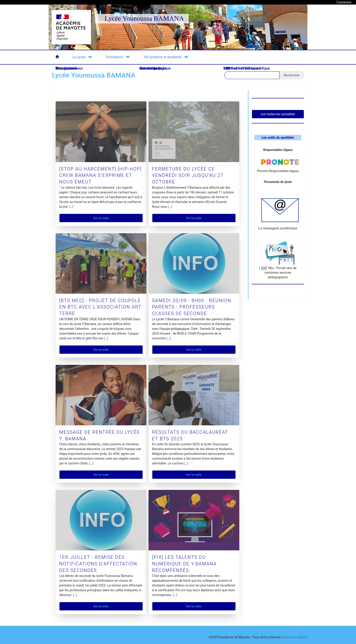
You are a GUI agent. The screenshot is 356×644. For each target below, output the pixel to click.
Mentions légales (295, 637)
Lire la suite (101, 218)
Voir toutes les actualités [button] (278, 114)
